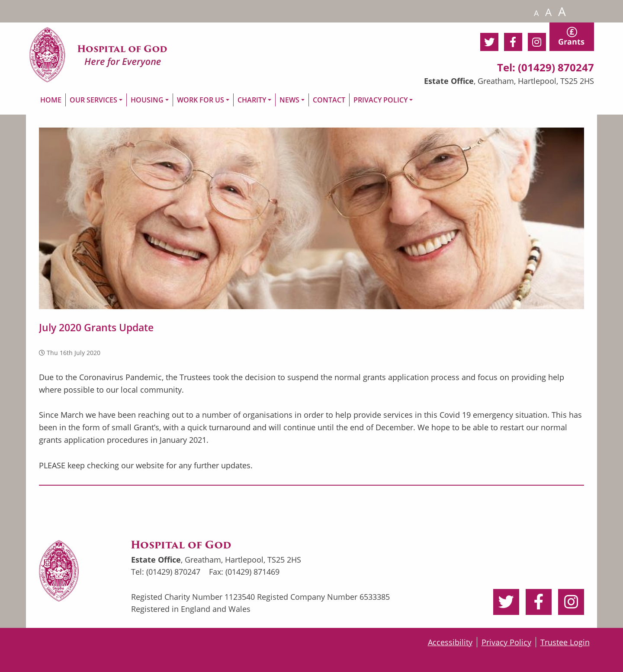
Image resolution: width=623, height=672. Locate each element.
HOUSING (147, 100)
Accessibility (450, 642)
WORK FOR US (201, 100)
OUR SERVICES (93, 100)
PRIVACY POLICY (381, 100)
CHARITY (252, 100)
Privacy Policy (506, 642)
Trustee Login (565, 642)
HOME (51, 100)
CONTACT (329, 100)
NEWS (289, 100)
